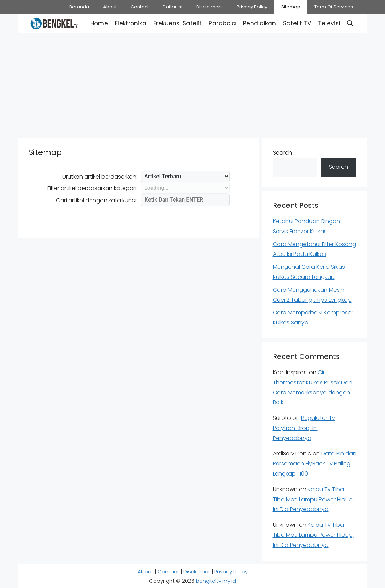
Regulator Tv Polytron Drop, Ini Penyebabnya (304, 428)
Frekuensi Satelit (178, 23)
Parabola (222, 23)
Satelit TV (297, 23)
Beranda (79, 7)
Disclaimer (197, 571)
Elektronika (131, 23)
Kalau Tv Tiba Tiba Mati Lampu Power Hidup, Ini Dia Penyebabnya (313, 499)
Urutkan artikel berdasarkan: (100, 177)
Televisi (329, 23)
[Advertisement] (192, 84)
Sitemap (291, 7)
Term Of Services (334, 7)
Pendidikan (259, 23)
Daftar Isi (172, 7)
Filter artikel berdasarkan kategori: (92, 188)
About (110, 7)
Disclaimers (209, 7)
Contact (140, 7)
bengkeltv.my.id (216, 581)
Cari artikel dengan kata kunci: (97, 200)
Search (282, 153)
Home (99, 23)
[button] (350, 23)
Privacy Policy (252, 7)
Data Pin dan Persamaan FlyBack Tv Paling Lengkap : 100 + (315, 464)
